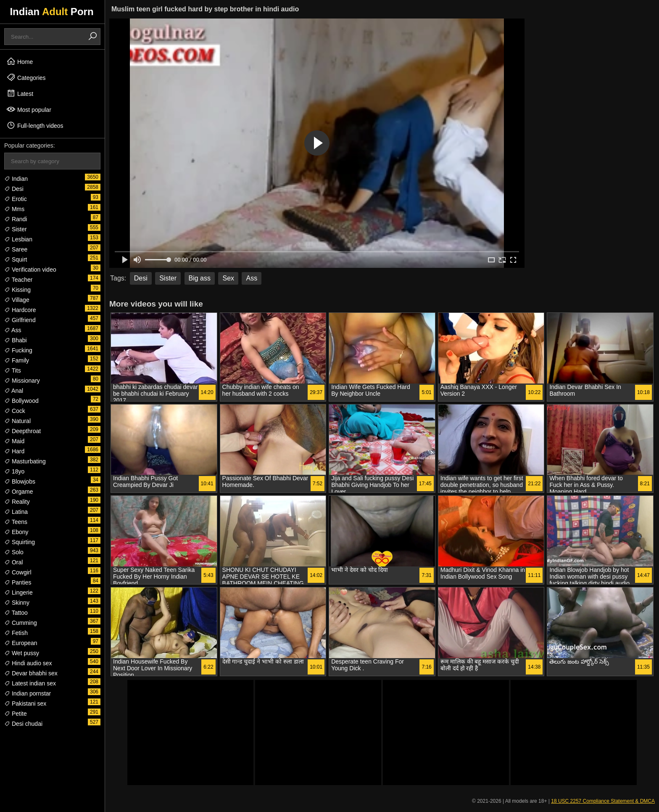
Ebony (16, 532)
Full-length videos (35, 125)
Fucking (18, 350)
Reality (17, 502)
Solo (14, 552)
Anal (14, 391)
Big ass (200, 278)
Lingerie (18, 592)
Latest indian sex (30, 683)
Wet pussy (22, 653)
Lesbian (18, 239)
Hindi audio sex (28, 663)
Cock (15, 411)
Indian (16, 179)
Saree (16, 249)
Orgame (18, 492)
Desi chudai (23, 724)
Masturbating (25, 461)
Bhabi (16, 340)
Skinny (17, 603)
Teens (16, 522)
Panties (18, 582)
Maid (14, 441)
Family (17, 360)
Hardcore (20, 310)
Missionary (22, 381)
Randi (16, 219)
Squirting (20, 542)
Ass (13, 330)
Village (17, 300)
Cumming (21, 623)
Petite (16, 714)
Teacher (18, 280)
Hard (14, 451)
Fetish (16, 633)
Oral (13, 562)
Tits (13, 370)
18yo (14, 471)
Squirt (16, 259)
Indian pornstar (28, 693)
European (21, 643)
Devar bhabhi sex (31, 673)
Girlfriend (20, 320)
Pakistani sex (25, 704)
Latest (20, 93)
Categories (26, 77)
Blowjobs (20, 481)
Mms (14, 209)
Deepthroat (22, 431)
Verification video (30, 270)
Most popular (29, 109)
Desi (14, 189)
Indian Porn (51, 12)
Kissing (17, 290)
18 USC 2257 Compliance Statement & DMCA (603, 801)
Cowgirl (18, 572)
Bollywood (21, 401)
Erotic (16, 199)
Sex (228, 278)
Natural (17, 421)
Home (20, 61)
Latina (16, 512)
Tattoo (16, 613)
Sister (16, 229)
